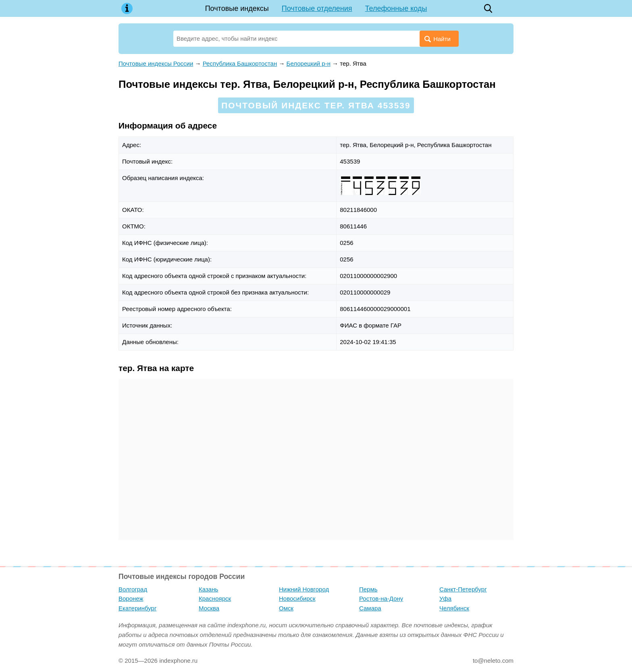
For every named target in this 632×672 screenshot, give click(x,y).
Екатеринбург (137, 608)
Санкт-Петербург (463, 589)
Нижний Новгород (304, 589)
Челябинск (454, 608)
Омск (286, 608)
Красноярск (215, 598)
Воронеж (131, 598)
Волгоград (133, 589)
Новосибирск (297, 598)
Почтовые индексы (237, 8)
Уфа (445, 598)
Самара (370, 608)
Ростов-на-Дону (381, 598)
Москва (209, 608)
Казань (208, 589)
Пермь (368, 589)
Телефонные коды (396, 8)
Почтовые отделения (317, 8)
